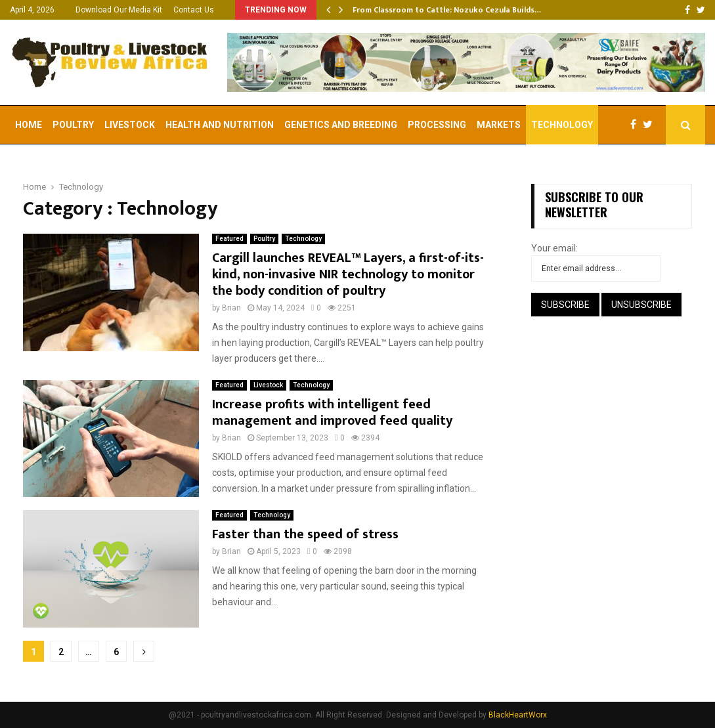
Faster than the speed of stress (305, 534)
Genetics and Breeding (341, 125)
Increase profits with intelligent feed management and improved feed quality (332, 413)
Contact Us (194, 10)
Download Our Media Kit (119, 10)
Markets (499, 125)
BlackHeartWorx (518, 715)
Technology (562, 125)
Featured (229, 239)
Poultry (73, 125)
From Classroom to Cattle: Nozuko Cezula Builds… (447, 10)
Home (29, 125)
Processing (437, 125)
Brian (231, 308)
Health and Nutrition (220, 125)
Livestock (130, 125)
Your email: (554, 248)
